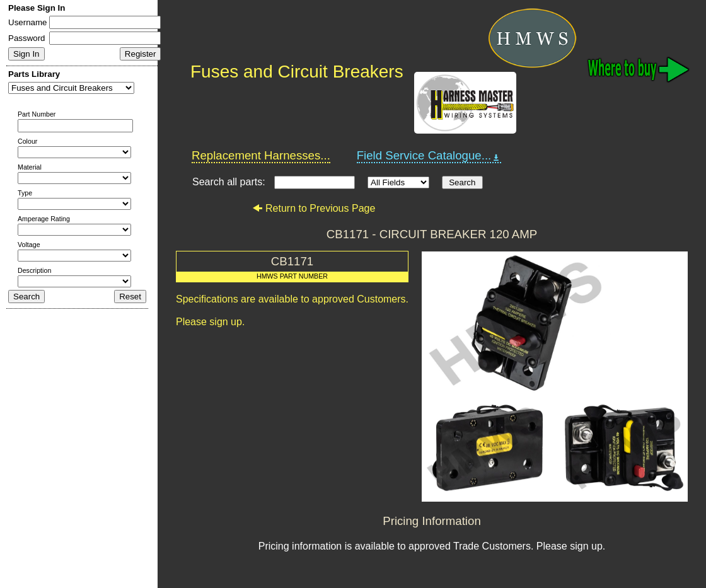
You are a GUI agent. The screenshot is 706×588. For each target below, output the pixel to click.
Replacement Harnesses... (261, 155)
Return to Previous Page (314, 208)
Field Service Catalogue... (429, 156)
